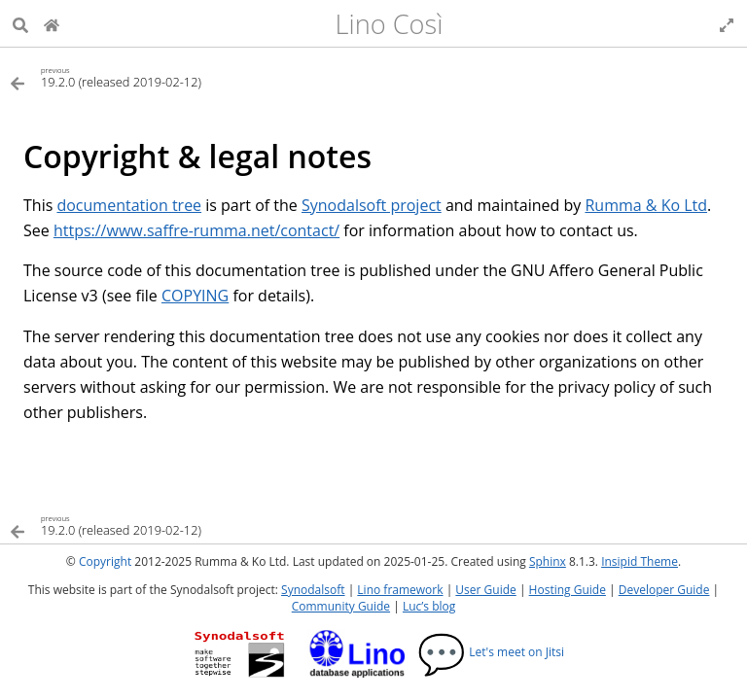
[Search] (20, 23)
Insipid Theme (640, 561)
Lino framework (400, 590)
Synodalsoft (313, 590)
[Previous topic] (192, 76)
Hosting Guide (568, 590)
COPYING (195, 296)
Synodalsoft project (372, 205)
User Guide (485, 590)
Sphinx (548, 561)
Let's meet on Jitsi (491, 652)
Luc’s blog (429, 606)
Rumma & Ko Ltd (646, 205)
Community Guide (341, 606)
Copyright (105, 561)
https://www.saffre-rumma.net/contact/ (196, 230)
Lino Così (390, 24)
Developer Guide (664, 590)
